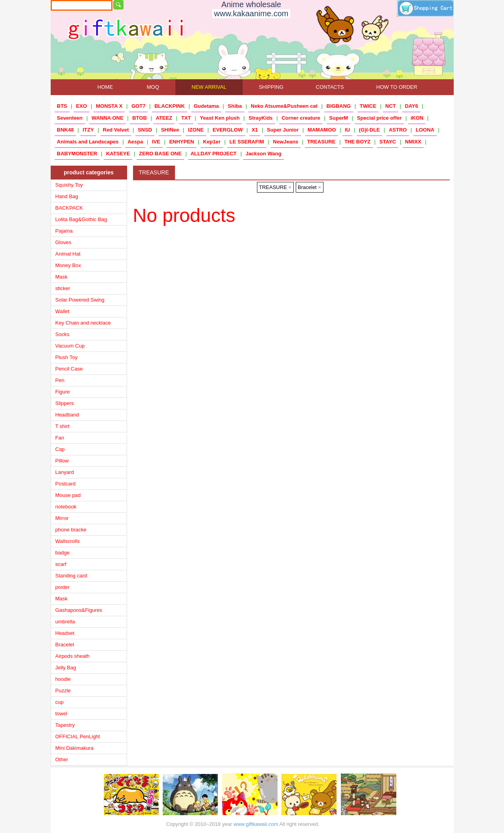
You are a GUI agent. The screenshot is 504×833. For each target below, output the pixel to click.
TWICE (368, 106)
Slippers (65, 403)
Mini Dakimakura (75, 748)
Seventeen (70, 118)
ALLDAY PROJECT (213, 154)
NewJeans (286, 142)
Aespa (135, 142)
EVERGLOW (228, 130)
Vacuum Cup (70, 346)
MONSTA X (109, 106)
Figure (63, 392)
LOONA (425, 130)
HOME (105, 87)
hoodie (63, 679)
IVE (156, 142)
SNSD (145, 130)
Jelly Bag (66, 668)
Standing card (71, 576)
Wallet (63, 311)
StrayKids (261, 118)
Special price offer (379, 118)
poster (63, 587)
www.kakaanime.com (251, 13)
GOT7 (138, 106)
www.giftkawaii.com (256, 824)
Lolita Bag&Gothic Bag (81, 219)
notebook (66, 507)
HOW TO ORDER (397, 87)
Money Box (68, 265)
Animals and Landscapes (88, 142)
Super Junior (283, 130)
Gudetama (206, 106)
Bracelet (65, 645)
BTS (62, 106)
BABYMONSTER (77, 154)
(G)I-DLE (370, 130)
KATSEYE (118, 154)
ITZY (88, 130)
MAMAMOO (322, 130)
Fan (60, 438)
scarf (61, 564)
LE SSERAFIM (247, 142)
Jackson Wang (263, 154)
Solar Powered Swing (80, 300)
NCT (391, 106)
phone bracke (71, 530)
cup (60, 702)
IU (347, 130)
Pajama (64, 231)
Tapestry (65, 725)
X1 (255, 130)
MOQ (153, 87)
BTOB (140, 118)
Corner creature (301, 118)
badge (63, 553)
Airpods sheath (73, 656)
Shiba (235, 106)
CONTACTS (330, 87)
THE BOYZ (358, 142)
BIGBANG (339, 106)
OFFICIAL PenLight (78, 737)
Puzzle (63, 691)
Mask (62, 277)
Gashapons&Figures (79, 610)
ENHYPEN (182, 142)
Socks (62, 334)
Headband (67, 415)
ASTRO (398, 130)
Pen (60, 380)
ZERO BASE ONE (160, 154)
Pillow (62, 461)
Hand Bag (67, 196)
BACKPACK (69, 208)
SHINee (170, 130)
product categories (89, 172)
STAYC (388, 142)
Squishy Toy (69, 185)
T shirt (63, 426)
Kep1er (212, 142)
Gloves (63, 242)
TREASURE (321, 142)
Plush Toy (67, 357)
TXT (186, 118)
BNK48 (66, 130)
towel (61, 714)
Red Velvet (116, 130)
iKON (417, 118)
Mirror (62, 518)
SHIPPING (271, 87)
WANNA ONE (107, 118)
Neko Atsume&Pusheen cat (284, 106)
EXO (81, 106)
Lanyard (65, 472)
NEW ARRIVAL (209, 87)
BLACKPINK (170, 106)
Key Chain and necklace (83, 323)
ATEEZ (164, 118)
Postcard (66, 484)
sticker (63, 288)
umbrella (65, 622)
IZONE (196, 130)
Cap (60, 449)
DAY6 (411, 106)
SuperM (339, 118)
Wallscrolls (68, 541)
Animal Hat (68, 254)
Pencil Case (69, 369)
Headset (65, 633)
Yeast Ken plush (220, 118)
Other (62, 759)
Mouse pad (68, 495)
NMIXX (413, 142)
